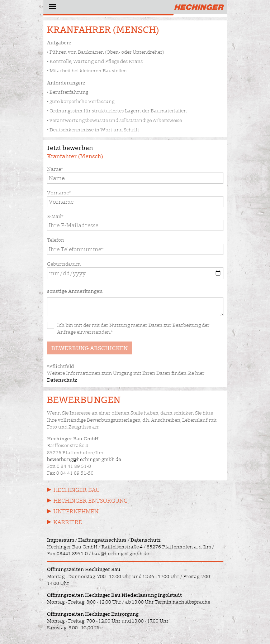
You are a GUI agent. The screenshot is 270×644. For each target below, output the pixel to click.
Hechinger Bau (77, 490)
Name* (55, 169)
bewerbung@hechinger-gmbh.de (84, 459)
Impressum (61, 540)
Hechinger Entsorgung (91, 501)
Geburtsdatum (64, 264)
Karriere (68, 522)
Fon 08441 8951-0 (67, 553)
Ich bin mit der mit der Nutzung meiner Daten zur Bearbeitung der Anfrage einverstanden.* (133, 328)
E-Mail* (55, 216)
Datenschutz (62, 380)
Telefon (56, 240)
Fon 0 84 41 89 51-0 (69, 466)
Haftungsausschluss (102, 540)
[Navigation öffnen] (52, 8)
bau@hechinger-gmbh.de (120, 553)
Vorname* (59, 193)
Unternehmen (76, 511)
